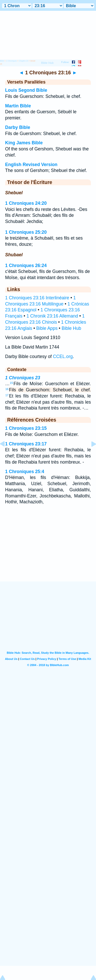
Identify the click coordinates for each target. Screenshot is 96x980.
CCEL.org (63, 356)
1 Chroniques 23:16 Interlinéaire (37, 298)
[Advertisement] (48, 550)
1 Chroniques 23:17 (26, 444)
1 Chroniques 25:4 (25, 472)
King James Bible (24, 143)
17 (7, 395)
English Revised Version (31, 165)
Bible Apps (47, 328)
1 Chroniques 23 (23, 378)
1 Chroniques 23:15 (26, 428)
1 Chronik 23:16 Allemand (52, 316)
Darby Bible (18, 127)
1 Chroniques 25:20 (26, 232)
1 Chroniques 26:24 (26, 266)
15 (12, 383)
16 (7, 389)
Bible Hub (71, 328)
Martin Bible (18, 106)
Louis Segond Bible (26, 90)
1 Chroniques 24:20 (26, 203)
